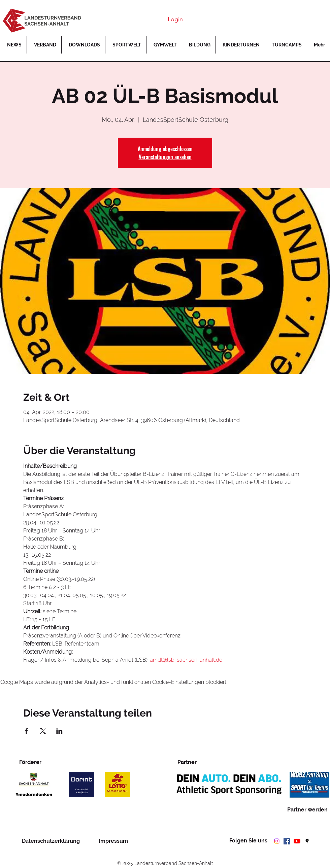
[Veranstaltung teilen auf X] (43, 731)
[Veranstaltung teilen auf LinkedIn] (59, 731)
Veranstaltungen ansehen (165, 157)
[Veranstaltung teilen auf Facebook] (26, 731)
